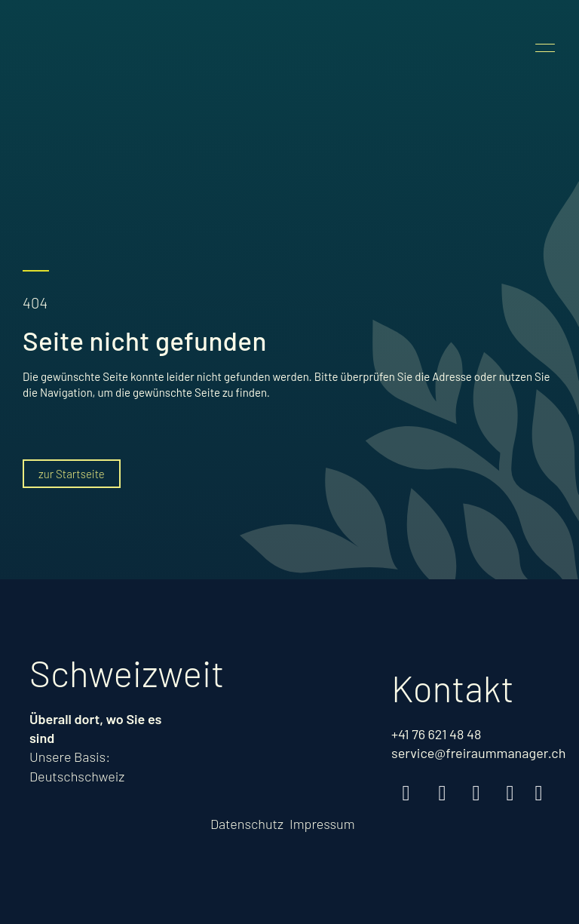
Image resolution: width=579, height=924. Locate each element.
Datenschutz (247, 824)
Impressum (322, 824)
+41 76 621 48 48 (436, 734)
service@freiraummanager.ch (478, 753)
